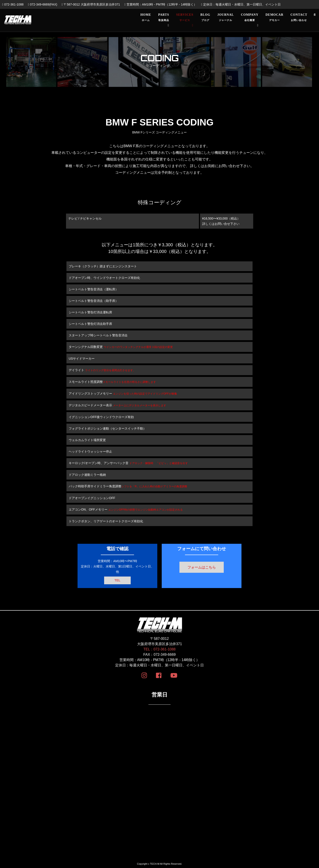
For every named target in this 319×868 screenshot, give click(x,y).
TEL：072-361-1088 (160, 649)
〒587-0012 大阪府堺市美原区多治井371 (91, 4)
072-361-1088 (13, 4)
